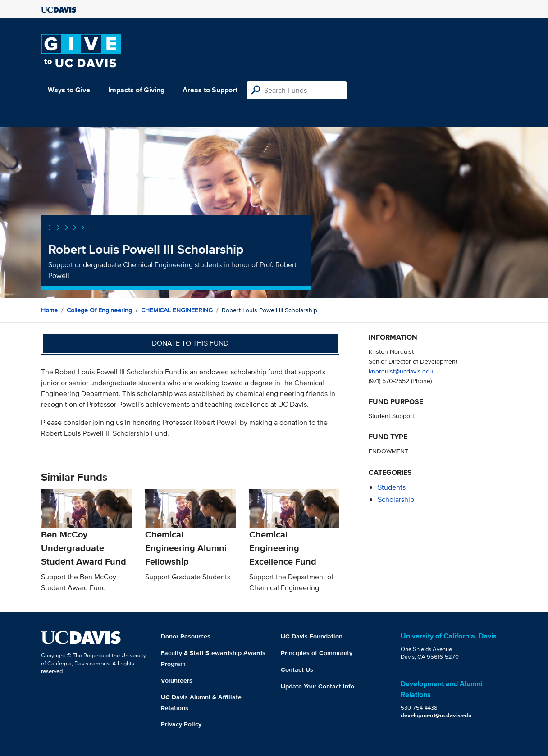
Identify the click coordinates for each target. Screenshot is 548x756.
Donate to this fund (190, 343)
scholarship (396, 499)
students (392, 487)
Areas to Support (210, 90)
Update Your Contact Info (317, 686)
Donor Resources (186, 636)
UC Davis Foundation (312, 636)
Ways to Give (69, 90)
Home (49, 310)
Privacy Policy (181, 724)
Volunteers (177, 680)
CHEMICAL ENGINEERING (177, 310)
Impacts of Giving (136, 90)
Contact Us (297, 669)
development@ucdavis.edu (436, 715)
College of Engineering (99, 310)
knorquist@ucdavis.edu (401, 371)
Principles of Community (317, 653)
